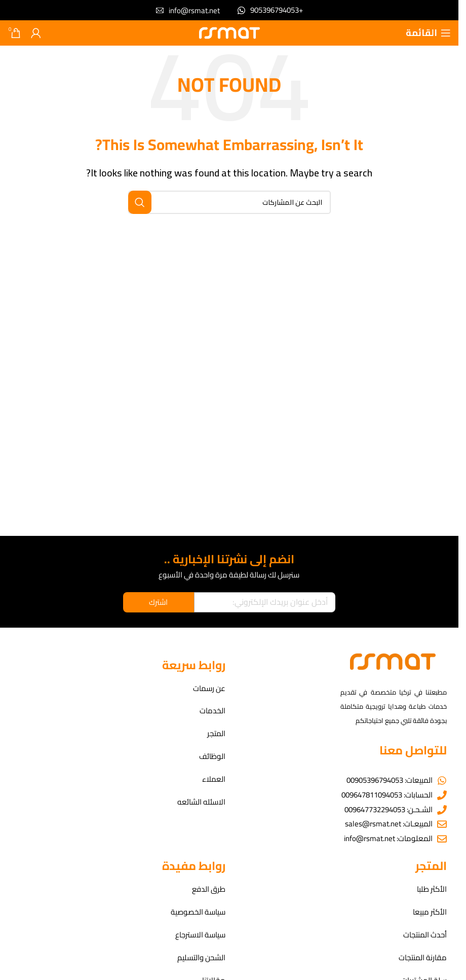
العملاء (214, 780)
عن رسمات (209, 689)
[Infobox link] (270, 10)
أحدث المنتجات (425, 936)
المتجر (216, 734)
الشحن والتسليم (201, 958)
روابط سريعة (194, 665)
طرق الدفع (209, 890)
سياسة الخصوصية (198, 913)
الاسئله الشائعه (201, 803)
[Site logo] (229, 32)
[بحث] (229, 202)
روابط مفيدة (194, 866)
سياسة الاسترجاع (200, 936)
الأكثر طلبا (432, 890)
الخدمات (212, 712)
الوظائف (212, 757)
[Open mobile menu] (428, 33)
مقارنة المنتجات (423, 958)
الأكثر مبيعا (430, 913)
